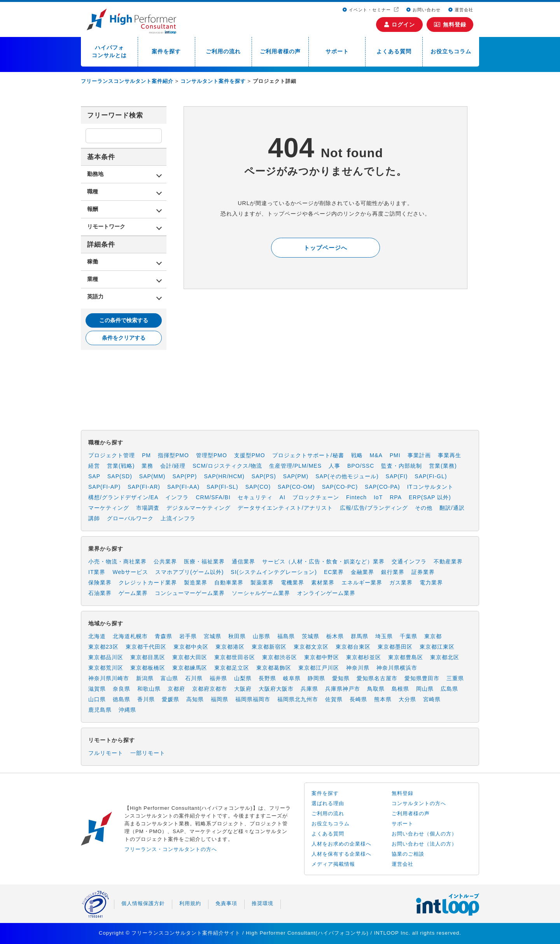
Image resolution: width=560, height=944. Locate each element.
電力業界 (431, 583)
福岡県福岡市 (253, 699)
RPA (396, 497)
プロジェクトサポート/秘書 (308, 455)
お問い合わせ (423, 10)
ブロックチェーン (316, 497)
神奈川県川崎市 (109, 678)
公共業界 (165, 561)
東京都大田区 (190, 657)
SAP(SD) (120, 476)
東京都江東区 (437, 647)
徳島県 (122, 699)
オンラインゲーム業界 (326, 593)
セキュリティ (255, 497)
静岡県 (316, 678)
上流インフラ (178, 518)
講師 (94, 518)
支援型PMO (250, 455)
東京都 (433, 636)
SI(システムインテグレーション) (274, 572)
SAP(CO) (258, 487)
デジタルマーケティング (199, 508)
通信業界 (243, 561)
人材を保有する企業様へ (341, 854)
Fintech (356, 497)
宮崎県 (432, 699)
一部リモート (148, 753)
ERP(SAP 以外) (430, 497)
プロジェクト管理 (112, 455)
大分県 (407, 699)
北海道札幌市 (130, 636)
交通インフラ (409, 561)
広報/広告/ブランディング (374, 508)
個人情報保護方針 (143, 903)
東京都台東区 (353, 647)
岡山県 (425, 689)
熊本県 (383, 699)
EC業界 (334, 572)
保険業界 (100, 583)
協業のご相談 (408, 854)
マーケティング (109, 508)
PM (146, 455)
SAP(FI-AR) (144, 487)
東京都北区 (445, 657)
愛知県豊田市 (422, 678)
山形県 (262, 636)
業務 (147, 466)
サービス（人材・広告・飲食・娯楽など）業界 (323, 561)
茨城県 (311, 636)
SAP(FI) (397, 476)
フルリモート (106, 753)
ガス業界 (401, 583)
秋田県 (237, 636)
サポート (337, 51)
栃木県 (335, 636)
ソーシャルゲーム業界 (261, 593)
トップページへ (325, 248)
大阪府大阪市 (276, 689)
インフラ (177, 497)
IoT (378, 497)
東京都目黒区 (148, 657)
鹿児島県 (100, 710)
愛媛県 (171, 699)
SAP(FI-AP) (104, 487)
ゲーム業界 (133, 593)
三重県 (455, 678)
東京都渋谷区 (280, 657)
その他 (424, 508)
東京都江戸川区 (319, 668)
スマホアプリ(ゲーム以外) (189, 572)
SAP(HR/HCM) (224, 476)
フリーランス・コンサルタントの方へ (171, 849)
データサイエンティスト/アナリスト (285, 508)
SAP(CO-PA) (382, 487)
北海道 (97, 636)
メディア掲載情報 (333, 864)
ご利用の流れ (223, 51)
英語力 (95, 297)
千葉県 (409, 636)
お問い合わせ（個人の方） (424, 834)
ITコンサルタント (430, 487)
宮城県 (213, 636)
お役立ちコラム (451, 51)
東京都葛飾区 (274, 668)
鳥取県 (376, 689)
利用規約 (190, 903)
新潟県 (145, 678)
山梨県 (243, 678)
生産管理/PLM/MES (295, 466)
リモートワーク (106, 226)
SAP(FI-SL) (222, 487)
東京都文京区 (311, 647)
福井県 (218, 678)
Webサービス (130, 572)
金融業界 (362, 572)
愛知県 (341, 678)
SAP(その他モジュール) (347, 476)
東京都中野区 (322, 657)
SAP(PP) (185, 476)
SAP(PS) (264, 476)
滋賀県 (97, 689)
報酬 (93, 209)
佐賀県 (334, 699)
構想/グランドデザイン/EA (123, 497)
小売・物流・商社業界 (117, 561)
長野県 (267, 678)
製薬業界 (262, 583)
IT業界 (97, 572)
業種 (93, 279)
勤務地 (95, 174)
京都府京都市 (210, 689)
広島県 (449, 689)
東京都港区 (230, 647)
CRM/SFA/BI (213, 497)
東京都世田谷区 (235, 657)
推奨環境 (262, 903)
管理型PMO (212, 455)
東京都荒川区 (106, 668)
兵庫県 (309, 689)
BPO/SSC (361, 466)
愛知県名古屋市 (377, 678)
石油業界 (100, 593)
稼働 (93, 261)
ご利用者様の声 (280, 51)
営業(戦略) (121, 466)
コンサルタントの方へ (419, 803)
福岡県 (220, 699)
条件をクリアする (124, 338)
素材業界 (323, 583)
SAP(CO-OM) (296, 487)
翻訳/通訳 (452, 508)
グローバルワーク (130, 518)
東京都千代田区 (146, 647)
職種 (93, 191)
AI (283, 497)
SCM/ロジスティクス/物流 (227, 466)
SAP (94, 476)
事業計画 (419, 455)
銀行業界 (393, 572)
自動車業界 (229, 583)
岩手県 (188, 636)
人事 (334, 466)
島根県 (400, 689)
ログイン (400, 25)
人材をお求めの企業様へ (341, 844)
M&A (376, 455)
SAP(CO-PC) (340, 487)
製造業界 (196, 583)
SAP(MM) (152, 476)
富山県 (169, 678)
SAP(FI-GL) (431, 476)
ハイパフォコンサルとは (109, 51)
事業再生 (450, 455)
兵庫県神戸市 (343, 689)
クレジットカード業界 (148, 583)
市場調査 (148, 508)
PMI (395, 455)
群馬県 (360, 636)
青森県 (164, 636)
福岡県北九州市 (298, 699)
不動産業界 (448, 561)
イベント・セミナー (367, 10)
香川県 (146, 699)
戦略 (357, 455)
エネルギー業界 (362, 583)
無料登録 (450, 25)
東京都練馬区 (190, 668)
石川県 (194, 678)
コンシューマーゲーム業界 (190, 593)
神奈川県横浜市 (397, 668)
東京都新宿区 (269, 647)
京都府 (176, 689)
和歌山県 (149, 689)
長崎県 (358, 699)
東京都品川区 (106, 657)
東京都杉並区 (364, 657)
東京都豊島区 (406, 657)
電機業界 (292, 583)
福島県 (286, 636)
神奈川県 (358, 668)
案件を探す (166, 51)
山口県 (97, 699)
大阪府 (243, 689)
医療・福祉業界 (204, 561)
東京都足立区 (232, 668)
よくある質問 (394, 51)
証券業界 (423, 572)
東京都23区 (103, 647)
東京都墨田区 (395, 647)
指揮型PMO (173, 455)
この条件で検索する (124, 320)
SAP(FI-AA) (183, 487)
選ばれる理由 (328, 803)
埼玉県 (384, 636)
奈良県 (122, 689)
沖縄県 (127, 710)
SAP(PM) (296, 476)
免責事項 (226, 903)
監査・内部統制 (402, 466)
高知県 (195, 699)
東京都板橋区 (148, 668)
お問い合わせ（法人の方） (424, 844)
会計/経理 (173, 466)
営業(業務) (443, 466)
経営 (94, 466)
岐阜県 (292, 678)
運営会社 (461, 10)
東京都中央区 (191, 647)
